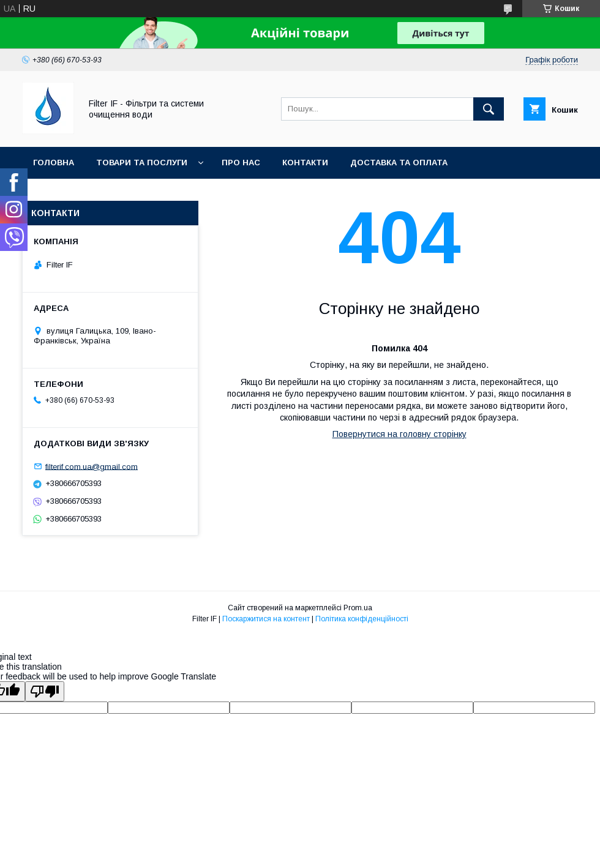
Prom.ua (358, 608)
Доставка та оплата (399, 163)
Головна (54, 163)
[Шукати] (489, 109)
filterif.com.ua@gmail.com (92, 466)
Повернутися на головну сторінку (399, 434)
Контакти (305, 163)
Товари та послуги (142, 163)
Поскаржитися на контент (266, 619)
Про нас (241, 163)
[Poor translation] (45, 691)
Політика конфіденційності (362, 619)
